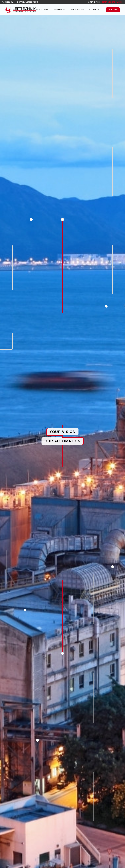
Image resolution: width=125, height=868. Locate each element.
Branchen (42, 10)
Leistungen (59, 10)
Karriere (94, 10)
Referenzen (77, 10)
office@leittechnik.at (28, 2)
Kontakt (113, 10)
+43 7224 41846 (10, 2)
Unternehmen (94, 2)
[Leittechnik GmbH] (21, 10)
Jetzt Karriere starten (112, 2)
